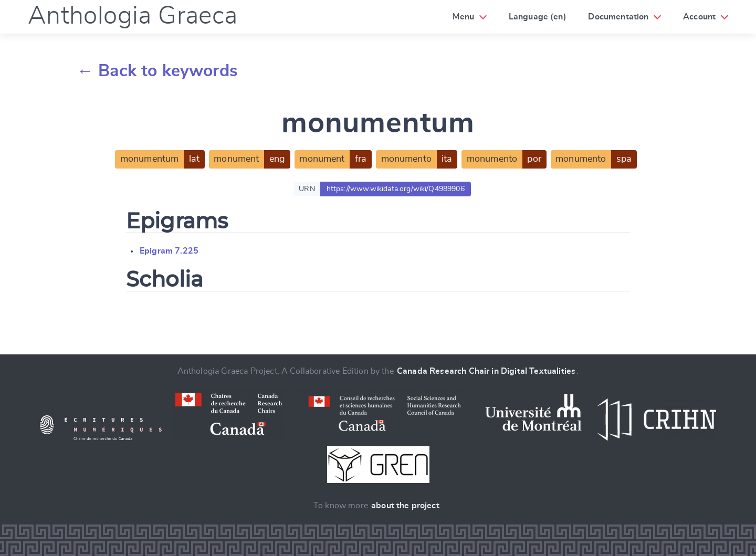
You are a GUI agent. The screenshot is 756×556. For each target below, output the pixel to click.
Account (699, 17)
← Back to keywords (157, 71)
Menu (463, 17)
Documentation (618, 17)
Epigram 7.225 (169, 251)
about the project (405, 506)
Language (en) (538, 17)
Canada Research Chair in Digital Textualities (486, 371)
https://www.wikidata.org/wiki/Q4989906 (396, 189)
